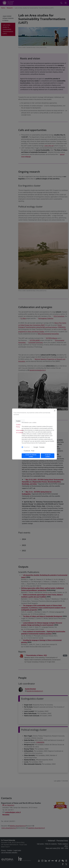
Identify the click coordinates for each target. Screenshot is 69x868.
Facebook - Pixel (29, 451)
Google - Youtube (39, 447)
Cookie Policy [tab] (18, 426)
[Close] (55, 411)
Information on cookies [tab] (20, 432)
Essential (27, 447)
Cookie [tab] (18, 421)
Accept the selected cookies (31, 456)
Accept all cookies (48, 456)
